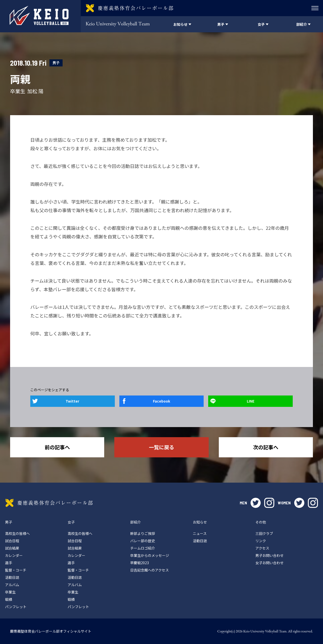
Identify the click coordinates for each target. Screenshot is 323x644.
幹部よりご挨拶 (143, 533)
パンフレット (16, 607)
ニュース (200, 533)
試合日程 (12, 541)
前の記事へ (57, 447)
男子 (56, 63)
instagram (269, 503)
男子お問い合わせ (270, 555)
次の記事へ (266, 447)
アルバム (12, 585)
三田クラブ (264, 533)
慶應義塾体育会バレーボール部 (49, 503)
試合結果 (12, 548)
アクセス (262, 548)
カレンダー (14, 555)
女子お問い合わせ (270, 563)
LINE (251, 401)
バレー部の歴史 (143, 541)
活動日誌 (12, 577)
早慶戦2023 (140, 563)
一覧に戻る (161, 447)
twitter (256, 503)
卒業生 (10, 592)
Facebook (161, 401)
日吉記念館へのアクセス (150, 570)
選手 (9, 563)
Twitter (72, 401)
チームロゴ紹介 (143, 548)
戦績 (9, 599)
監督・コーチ (16, 570)
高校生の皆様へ (17, 533)
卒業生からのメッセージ (150, 555)
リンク (261, 541)
